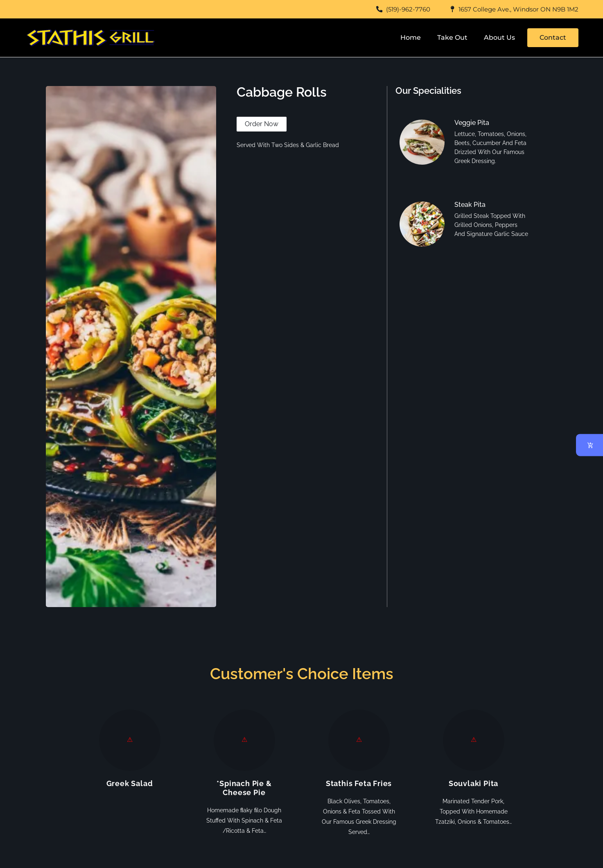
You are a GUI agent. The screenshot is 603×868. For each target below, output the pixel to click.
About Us (499, 37)
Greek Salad (130, 783)
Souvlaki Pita (473, 783)
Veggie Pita (472, 123)
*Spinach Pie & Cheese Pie (244, 788)
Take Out (452, 37)
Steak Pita (470, 205)
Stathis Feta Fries (359, 783)
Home (411, 37)
